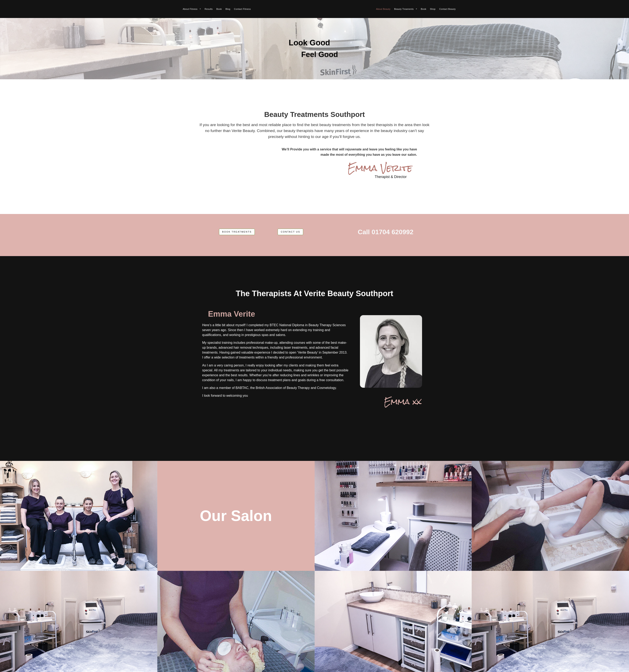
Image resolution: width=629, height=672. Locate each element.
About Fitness (192, 9)
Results (209, 9)
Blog (228, 9)
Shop (433, 9)
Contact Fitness (242, 9)
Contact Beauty (447, 9)
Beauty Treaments (406, 9)
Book (219, 9)
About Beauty (383, 9)
